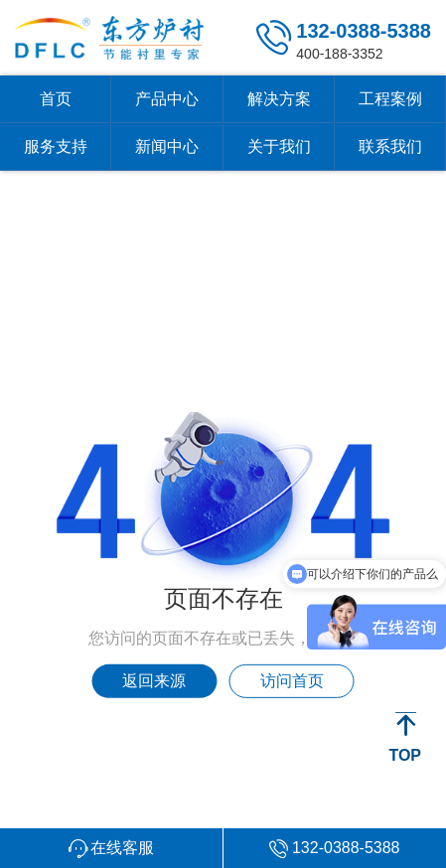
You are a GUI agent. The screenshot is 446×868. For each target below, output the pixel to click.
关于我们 (279, 146)
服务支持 (56, 146)
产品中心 (167, 99)
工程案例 (390, 99)
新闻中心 (167, 146)
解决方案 (279, 99)
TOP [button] (405, 755)
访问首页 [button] (292, 681)
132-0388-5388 (364, 31)
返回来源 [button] (154, 681)
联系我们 (390, 146)
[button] (112, 848)
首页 (56, 99)
